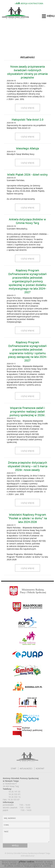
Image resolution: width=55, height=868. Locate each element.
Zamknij (47, 866)
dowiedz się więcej (44, 862)
